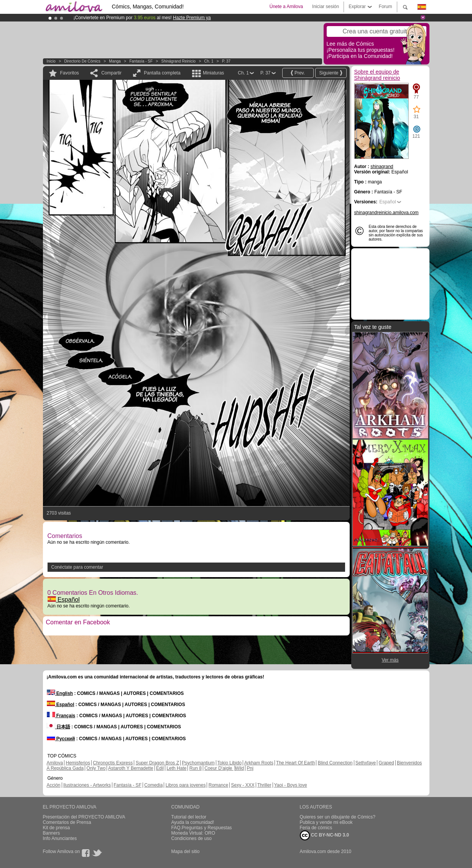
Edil (160, 768)
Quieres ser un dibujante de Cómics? (338, 817)
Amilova (55, 763)
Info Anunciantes (60, 838)
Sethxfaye (366, 763)
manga (115, 61)
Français (61, 716)
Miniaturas (213, 73)
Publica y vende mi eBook (326, 822)
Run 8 (196, 768)
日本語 (58, 727)
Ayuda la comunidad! (193, 822)
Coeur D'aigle (219, 768)
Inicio (51, 61)
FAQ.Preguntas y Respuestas (202, 828)
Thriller (264, 785)
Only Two (96, 768)
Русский (61, 739)
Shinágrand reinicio (179, 61)
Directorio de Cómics (82, 61)
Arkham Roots (259, 763)
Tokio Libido (229, 763)
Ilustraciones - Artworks (87, 785)
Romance (218, 785)
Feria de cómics (316, 828)
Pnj (250, 768)
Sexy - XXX (243, 785)
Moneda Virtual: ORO (193, 833)
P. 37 (226, 61)
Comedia (153, 785)
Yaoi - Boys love (291, 785)
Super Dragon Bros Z (157, 763)
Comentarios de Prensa (67, 822)
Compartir (111, 73)
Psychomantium (198, 763)
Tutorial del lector (189, 817)
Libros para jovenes (186, 785)
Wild (239, 768)
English (60, 693)
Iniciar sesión (326, 7)
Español (64, 600)
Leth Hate (176, 768)
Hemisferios (78, 763)
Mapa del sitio (186, 851)
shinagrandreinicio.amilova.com (386, 213)
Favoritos (70, 73)
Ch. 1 (209, 61)
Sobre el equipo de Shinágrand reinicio (377, 75)
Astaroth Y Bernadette (131, 768)
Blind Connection (335, 763)
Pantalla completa (162, 73)
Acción (54, 785)
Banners (52, 833)
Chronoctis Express (113, 763)
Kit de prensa (57, 828)
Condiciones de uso (192, 838)
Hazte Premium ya (192, 18)
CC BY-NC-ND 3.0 (325, 835)
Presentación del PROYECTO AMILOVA (84, 817)
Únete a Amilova (286, 7)
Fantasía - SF (141, 61)
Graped (386, 763)
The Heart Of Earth (295, 763)
